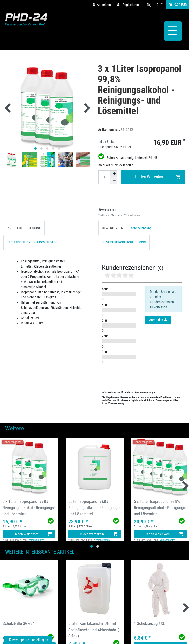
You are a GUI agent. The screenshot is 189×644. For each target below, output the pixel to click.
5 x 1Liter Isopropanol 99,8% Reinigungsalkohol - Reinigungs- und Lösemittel (160, 508)
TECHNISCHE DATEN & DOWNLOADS (32, 242)
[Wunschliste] (160, 5)
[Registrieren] (128, 5)
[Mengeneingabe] (104, 177)
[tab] (24, 228)
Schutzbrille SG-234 (19, 623)
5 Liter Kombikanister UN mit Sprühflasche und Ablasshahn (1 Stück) (95, 630)
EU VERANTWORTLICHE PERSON (124, 242)
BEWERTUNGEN (113, 228)
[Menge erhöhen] (114, 174)
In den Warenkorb (158, 177)
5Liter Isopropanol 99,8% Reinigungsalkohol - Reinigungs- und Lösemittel (94, 508)
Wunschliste (108, 210)
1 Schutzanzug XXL (149, 623)
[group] (29, 467)
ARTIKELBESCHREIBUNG (24, 228)
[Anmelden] (102, 5)
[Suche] (149, 5)
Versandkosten (131, 215)
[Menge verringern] (114, 181)
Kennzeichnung (141, 228)
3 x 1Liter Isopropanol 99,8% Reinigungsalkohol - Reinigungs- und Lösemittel (29, 508)
